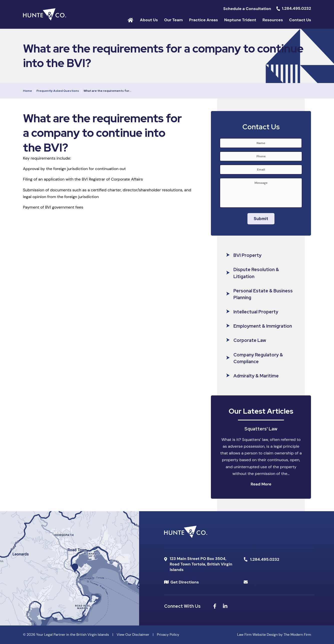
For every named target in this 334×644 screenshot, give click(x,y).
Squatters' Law (261, 429)
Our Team (174, 20)
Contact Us (300, 20)
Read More (261, 484)
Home (130, 20)
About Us (149, 20)
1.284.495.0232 (297, 8)
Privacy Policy (168, 634)
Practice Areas (204, 20)
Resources (273, 20)
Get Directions (185, 582)
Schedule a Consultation (247, 9)
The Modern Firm (297, 634)
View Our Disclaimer (133, 634)
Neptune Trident (240, 20)
